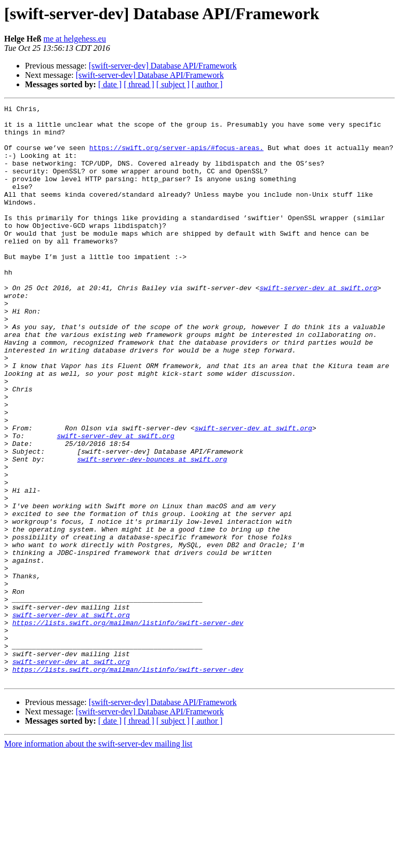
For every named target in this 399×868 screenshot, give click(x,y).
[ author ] (207, 84)
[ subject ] (173, 84)
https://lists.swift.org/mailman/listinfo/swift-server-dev (128, 727)
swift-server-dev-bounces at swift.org (152, 531)
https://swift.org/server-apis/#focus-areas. (176, 157)
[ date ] (110, 84)
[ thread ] (139, 84)
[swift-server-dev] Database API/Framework (163, 66)
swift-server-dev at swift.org (318, 325)
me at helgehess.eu (75, 39)
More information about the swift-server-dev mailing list (98, 859)
